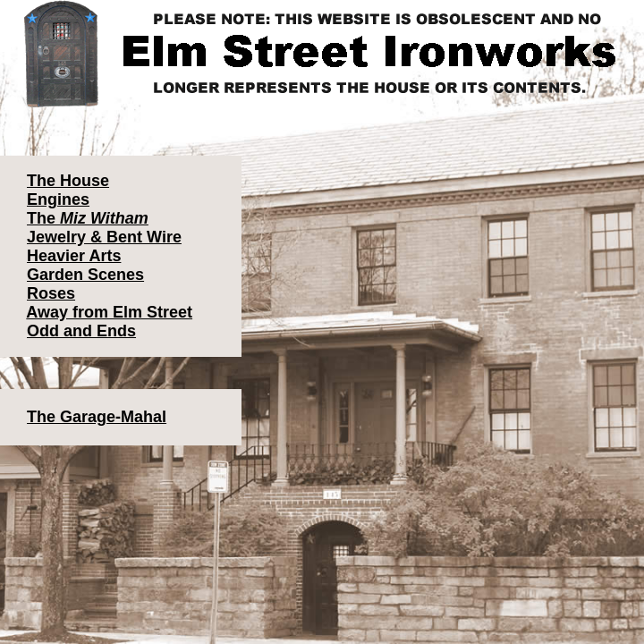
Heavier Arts (74, 256)
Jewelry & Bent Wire (104, 237)
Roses (51, 293)
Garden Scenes (85, 275)
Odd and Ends (81, 331)
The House (68, 181)
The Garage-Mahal (97, 417)
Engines (58, 199)
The (88, 218)
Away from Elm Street (109, 312)
